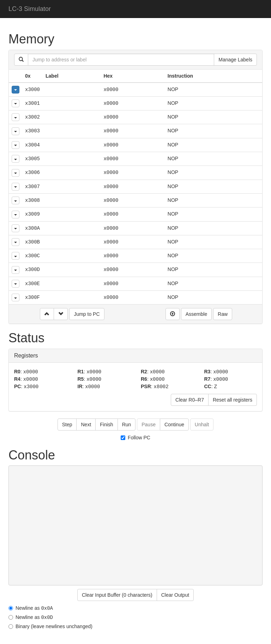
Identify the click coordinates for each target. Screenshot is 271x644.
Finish (106, 423)
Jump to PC (87, 314)
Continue (174, 423)
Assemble (196, 314)
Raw (223, 314)
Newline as (31, 607)
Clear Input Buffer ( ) (117, 594)
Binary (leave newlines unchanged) (50, 625)
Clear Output (175, 594)
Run (127, 423)
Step (67, 423)
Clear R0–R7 (190, 399)
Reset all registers (233, 399)
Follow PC (135, 437)
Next (86, 423)
